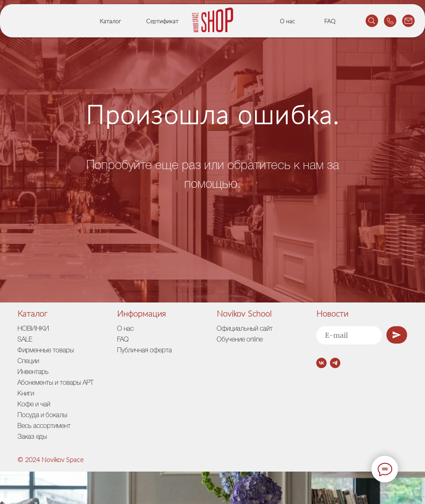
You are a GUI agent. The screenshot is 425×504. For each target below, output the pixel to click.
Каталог (110, 22)
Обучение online (240, 340)
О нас (287, 22)
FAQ (330, 22)
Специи (28, 361)
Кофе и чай (34, 405)
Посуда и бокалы (42, 415)
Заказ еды (32, 437)
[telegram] (335, 363)
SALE (25, 340)
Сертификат (162, 22)
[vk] (321, 363)
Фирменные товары (46, 351)
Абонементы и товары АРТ (55, 383)
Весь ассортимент (44, 426)
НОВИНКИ (33, 329)
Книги (26, 394)
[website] (372, 21)
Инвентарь (33, 372)
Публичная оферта (144, 351)
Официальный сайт (245, 329)
